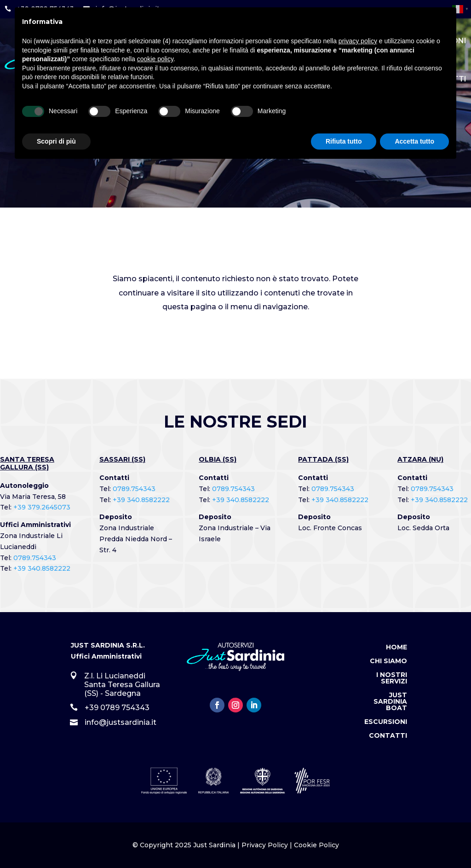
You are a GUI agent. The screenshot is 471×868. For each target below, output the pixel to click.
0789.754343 (35, 558)
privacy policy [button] (358, 41)
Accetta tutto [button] (414, 141)
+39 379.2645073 (42, 507)
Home (396, 648)
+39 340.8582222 (42, 568)
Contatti (388, 736)
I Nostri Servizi (392, 678)
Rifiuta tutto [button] (344, 141)
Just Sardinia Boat (390, 702)
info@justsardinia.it (121, 722)
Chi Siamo (388, 661)
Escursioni (386, 722)
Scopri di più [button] (56, 141)
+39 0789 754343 (117, 708)
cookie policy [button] (155, 59)
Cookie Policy (316, 845)
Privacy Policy (265, 845)
